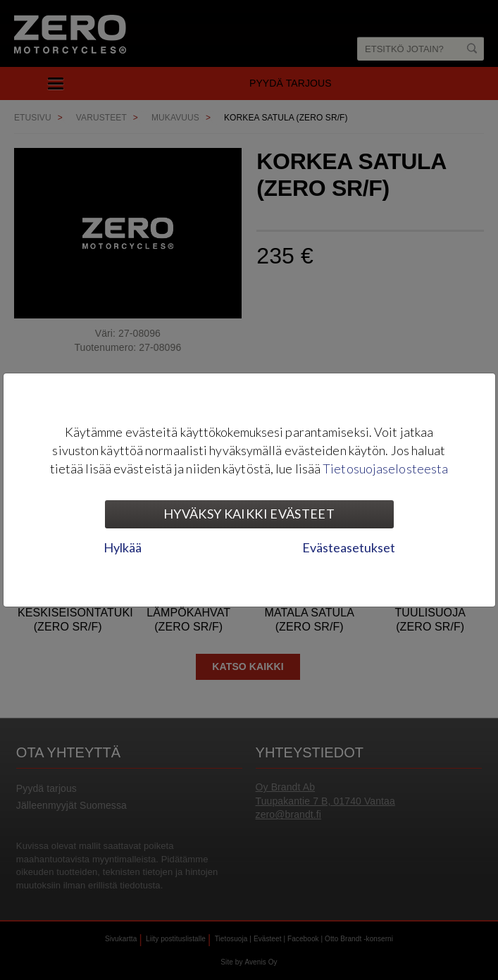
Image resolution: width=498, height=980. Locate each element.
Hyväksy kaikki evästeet (249, 514)
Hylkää (123, 547)
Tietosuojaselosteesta (385, 469)
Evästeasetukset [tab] (349, 547)
